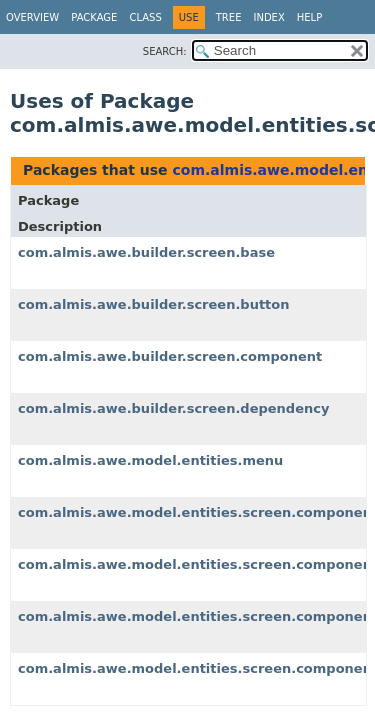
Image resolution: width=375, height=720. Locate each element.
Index (268, 17)
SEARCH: (165, 51)
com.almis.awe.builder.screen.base (146, 252)
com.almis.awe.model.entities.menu (150, 460)
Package (94, 17)
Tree (229, 17)
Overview (32, 17)
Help (309, 17)
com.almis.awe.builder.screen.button (154, 304)
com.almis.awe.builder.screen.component (170, 356)
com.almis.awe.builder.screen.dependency (173, 408)
